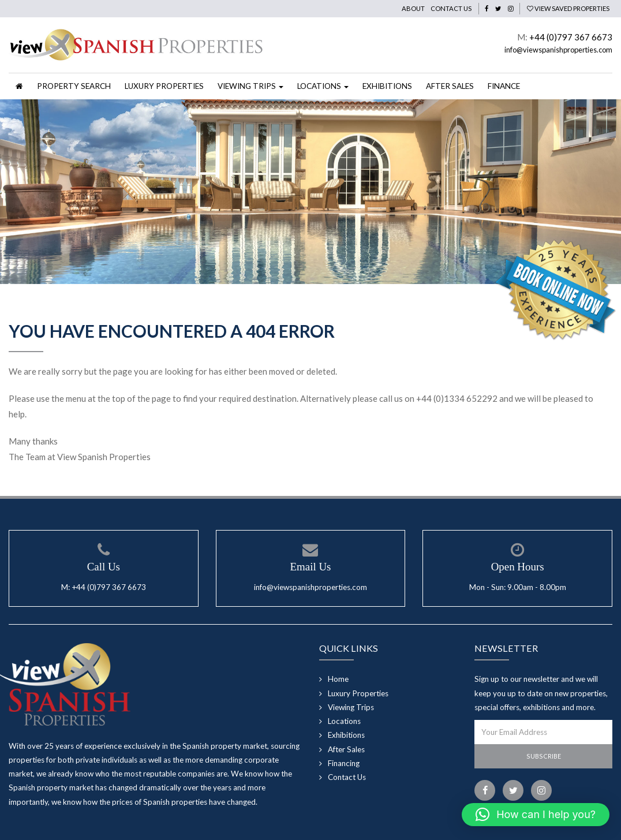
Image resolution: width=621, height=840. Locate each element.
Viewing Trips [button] (250, 86)
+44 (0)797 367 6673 (571, 37)
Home (338, 679)
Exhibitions (387, 86)
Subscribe (544, 756)
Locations (344, 721)
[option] (311, 192)
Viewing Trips (351, 707)
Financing (344, 763)
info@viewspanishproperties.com (558, 50)
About (413, 8)
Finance (504, 86)
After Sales (450, 86)
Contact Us (451, 8)
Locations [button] (323, 86)
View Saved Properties (568, 8)
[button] (536, 815)
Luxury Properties (164, 86)
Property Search (74, 86)
